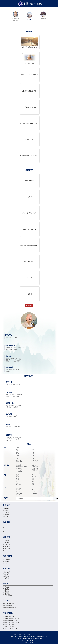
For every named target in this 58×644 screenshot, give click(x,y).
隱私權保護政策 (29, 642)
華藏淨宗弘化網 (30, 4)
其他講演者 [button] (16, 407)
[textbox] (35, 499)
